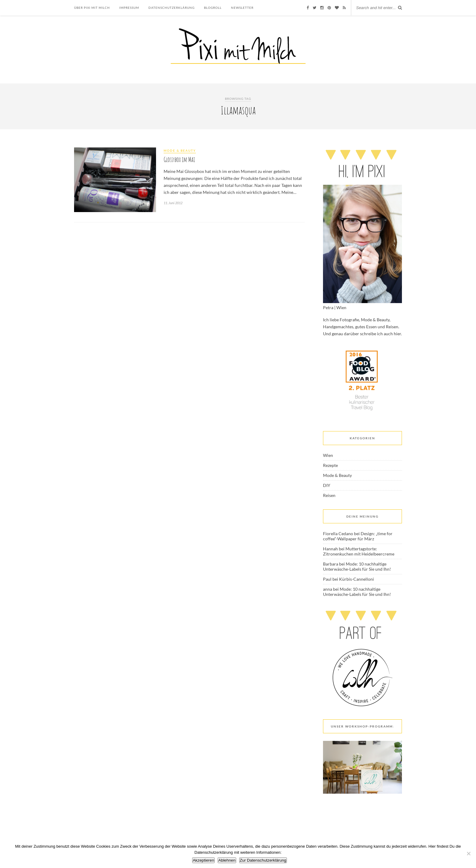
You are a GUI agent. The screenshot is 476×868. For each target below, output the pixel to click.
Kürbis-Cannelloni (357, 579)
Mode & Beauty (180, 150)
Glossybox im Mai (179, 159)
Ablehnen (227, 860)
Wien (328, 455)
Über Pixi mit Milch (92, 8)
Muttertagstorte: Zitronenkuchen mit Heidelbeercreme (359, 551)
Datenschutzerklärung (172, 8)
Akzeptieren (203, 860)
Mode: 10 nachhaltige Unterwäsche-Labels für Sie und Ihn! (357, 566)
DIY (327, 485)
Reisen (329, 495)
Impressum (129, 8)
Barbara (331, 564)
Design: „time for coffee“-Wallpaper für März (358, 536)
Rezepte (330, 465)
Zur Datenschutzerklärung (263, 860)
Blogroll (213, 8)
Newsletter (242, 8)
